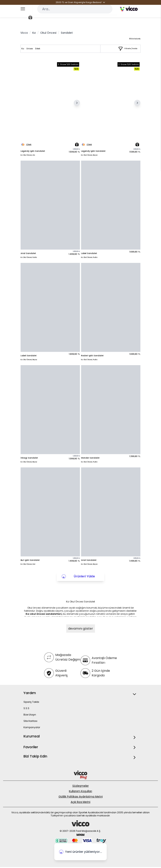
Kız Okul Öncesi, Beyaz (89, 155)
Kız (34, 33)
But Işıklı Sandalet (30, 560)
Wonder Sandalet (90, 458)
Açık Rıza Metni (80, 802)
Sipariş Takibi (31, 702)
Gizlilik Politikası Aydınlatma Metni (81, 797)
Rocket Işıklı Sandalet (92, 356)
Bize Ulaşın (30, 715)
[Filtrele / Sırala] (128, 49)
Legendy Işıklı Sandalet (33, 151)
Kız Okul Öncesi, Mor (28, 564)
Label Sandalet (89, 253)
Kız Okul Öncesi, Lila (28, 155)
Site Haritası (30, 721)
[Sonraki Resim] (77, 103)
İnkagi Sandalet (29, 458)
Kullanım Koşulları (80, 791)
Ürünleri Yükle (84, 576)
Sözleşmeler (81, 786)
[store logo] (129, 9)
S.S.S (26, 708)
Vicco (24, 33)
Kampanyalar (32, 727)
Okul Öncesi (48, 33)
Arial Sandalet (28, 253)
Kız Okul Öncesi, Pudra (29, 257)
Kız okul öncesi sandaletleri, (44, 614)
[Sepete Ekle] (77, 144)
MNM (80, 835)
